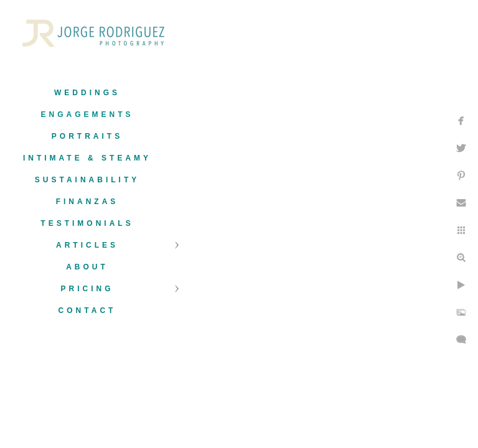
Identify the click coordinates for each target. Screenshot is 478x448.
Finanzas (87, 202)
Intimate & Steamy (87, 158)
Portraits (87, 136)
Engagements (87, 114)
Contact (87, 310)
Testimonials (87, 223)
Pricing (87, 289)
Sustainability (87, 180)
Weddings (87, 93)
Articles (87, 245)
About (87, 267)
